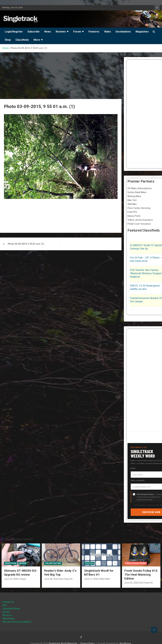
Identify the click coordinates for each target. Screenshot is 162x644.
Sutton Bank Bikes (137, 192)
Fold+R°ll (132, 212)
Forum (77, 32)
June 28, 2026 (51, 579)
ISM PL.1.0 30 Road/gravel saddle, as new (145, 287)
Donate (6, 612)
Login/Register (14, 32)
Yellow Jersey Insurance (140, 220)
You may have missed (19, 539)
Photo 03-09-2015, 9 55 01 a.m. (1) (26, 244)
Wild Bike (132, 204)
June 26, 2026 (131, 583)
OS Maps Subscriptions (140, 188)
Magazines (142, 32)
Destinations (123, 32)
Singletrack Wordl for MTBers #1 (99, 573)
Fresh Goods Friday (136, 563)
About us (7, 615)
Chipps (23, 579)
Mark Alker (105, 579)
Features (94, 32)
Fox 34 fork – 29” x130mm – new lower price (146, 259)
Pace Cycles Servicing (139, 208)
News (48, 32)
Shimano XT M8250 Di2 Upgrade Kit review (20, 573)
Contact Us (8, 602)
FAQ (5, 605)
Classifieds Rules (11, 609)
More (37, 40)
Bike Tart (132, 200)
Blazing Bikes (134, 196)
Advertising (8, 618)
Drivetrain (11, 563)
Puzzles (89, 563)
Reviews (61, 32)
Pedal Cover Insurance (139, 224)
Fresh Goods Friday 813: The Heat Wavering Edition (141, 574)
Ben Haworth (66, 579)
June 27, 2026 (91, 579)
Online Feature (53, 563)
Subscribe (34, 32)
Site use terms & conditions (17, 622)
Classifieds (22, 40)
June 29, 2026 (11, 579)
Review (23, 563)
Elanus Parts (134, 216)
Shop (8, 40)
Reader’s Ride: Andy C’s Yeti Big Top (60, 573)
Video (107, 32)
